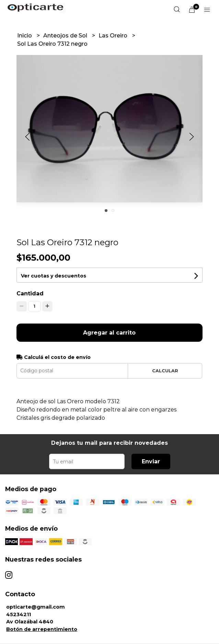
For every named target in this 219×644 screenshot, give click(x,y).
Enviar (151, 461)
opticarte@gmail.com (36, 607)
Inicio (25, 36)
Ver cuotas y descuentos (54, 276)
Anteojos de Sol (66, 36)
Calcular (165, 371)
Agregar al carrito (109, 333)
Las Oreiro (114, 36)
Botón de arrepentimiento (42, 629)
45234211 (19, 614)
